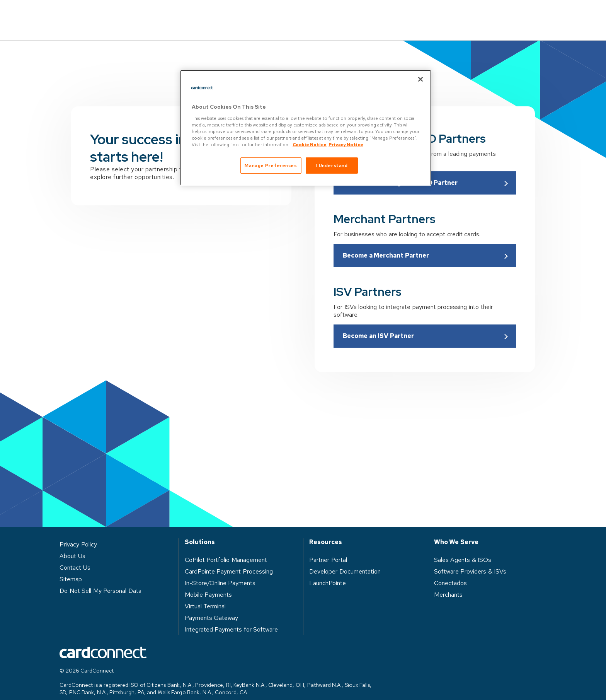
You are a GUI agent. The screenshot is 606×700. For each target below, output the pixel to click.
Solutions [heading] (200, 531)
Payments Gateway (212, 607)
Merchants (448, 583)
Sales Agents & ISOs (463, 549)
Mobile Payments (209, 583)
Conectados (450, 572)
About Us (410, 14)
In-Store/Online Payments (220, 572)
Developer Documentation (345, 560)
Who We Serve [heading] (456, 531)
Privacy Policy (78, 533)
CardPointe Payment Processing (229, 560)
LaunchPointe (328, 572)
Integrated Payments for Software (232, 618)
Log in (462, 14)
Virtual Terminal (205, 595)
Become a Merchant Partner (386, 244)
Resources (353, 14)
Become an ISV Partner (378, 325)
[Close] (420, 79)
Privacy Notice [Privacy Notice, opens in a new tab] (346, 144)
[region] (306, 128)
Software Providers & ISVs (470, 560)
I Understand (332, 165)
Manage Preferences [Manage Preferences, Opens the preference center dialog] (271, 165)
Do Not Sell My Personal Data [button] (100, 580)
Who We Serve (287, 14)
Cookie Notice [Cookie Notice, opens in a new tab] (310, 144)
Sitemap (71, 568)
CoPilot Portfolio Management (226, 549)
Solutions (223, 14)
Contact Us (520, 15)
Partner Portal (328, 549)
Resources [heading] (326, 531)
